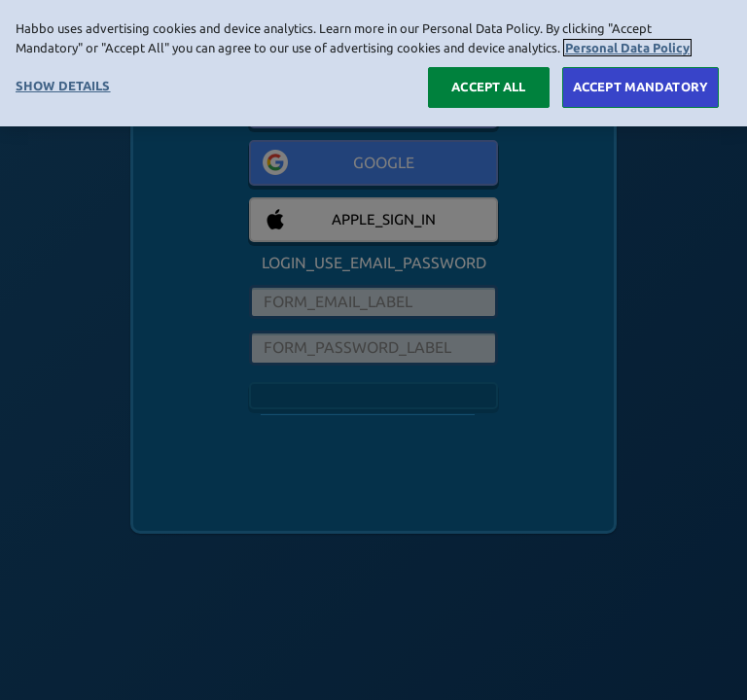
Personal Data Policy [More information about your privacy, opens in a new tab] (627, 48)
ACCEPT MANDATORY (640, 87)
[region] (373, 63)
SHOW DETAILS (63, 86)
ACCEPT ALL (488, 87)
